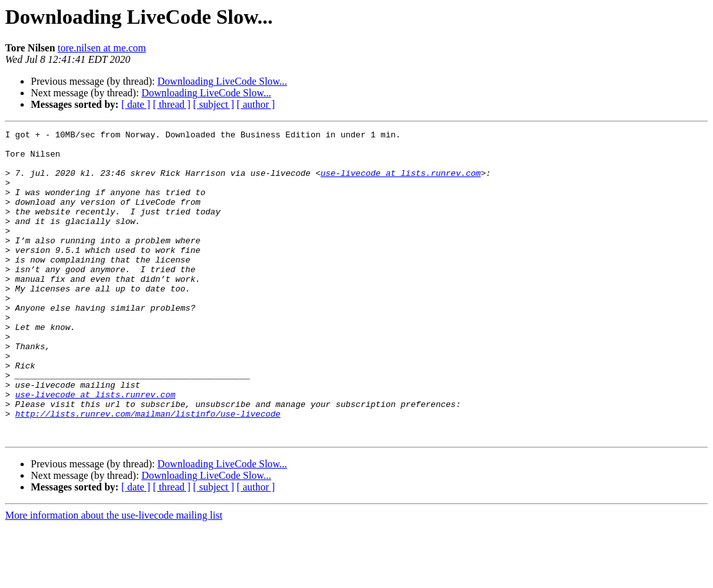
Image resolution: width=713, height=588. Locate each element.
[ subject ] (214, 104)
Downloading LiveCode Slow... (222, 81)
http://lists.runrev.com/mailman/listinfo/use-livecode (148, 471)
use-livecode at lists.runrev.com (400, 182)
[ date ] (136, 104)
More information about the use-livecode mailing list (114, 577)
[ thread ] (172, 104)
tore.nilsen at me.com (102, 48)
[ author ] (256, 104)
